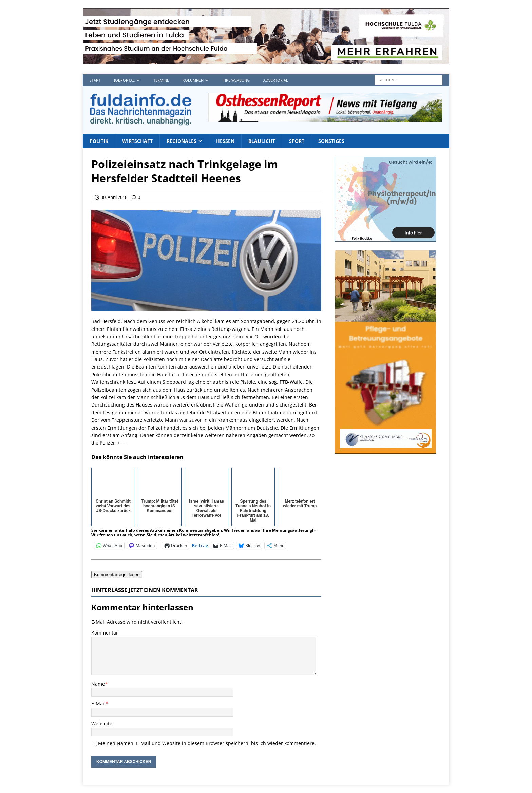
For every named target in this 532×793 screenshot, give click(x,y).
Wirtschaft (137, 141)
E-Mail (98, 704)
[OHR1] (325, 118)
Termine (161, 80)
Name (98, 684)
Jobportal (124, 80)
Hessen (225, 141)
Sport (297, 141)
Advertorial (276, 80)
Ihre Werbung (236, 80)
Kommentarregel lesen (117, 575)
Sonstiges (331, 141)
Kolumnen (193, 80)
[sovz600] (385, 450)
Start (95, 80)
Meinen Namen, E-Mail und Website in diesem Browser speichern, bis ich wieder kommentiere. (207, 743)
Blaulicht (262, 141)
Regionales (182, 141)
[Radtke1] (385, 238)
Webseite (102, 724)
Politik (99, 141)
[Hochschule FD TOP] (266, 60)
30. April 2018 (114, 197)
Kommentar (105, 633)
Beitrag (200, 545)
